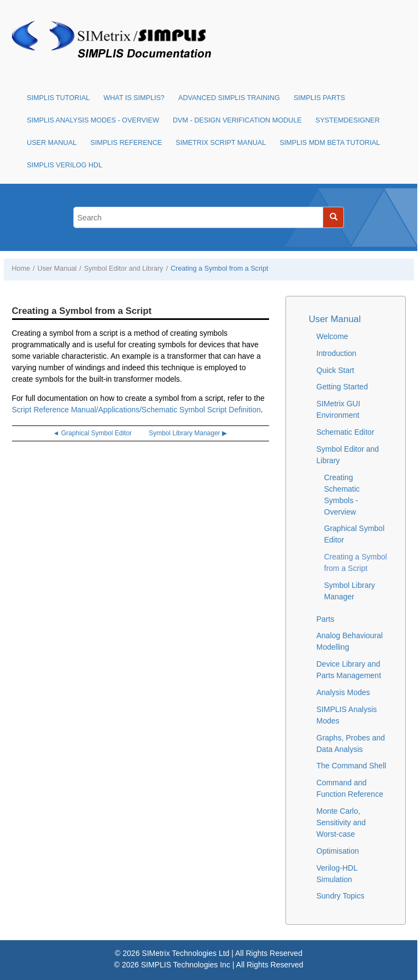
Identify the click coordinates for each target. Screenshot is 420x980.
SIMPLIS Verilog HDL (65, 165)
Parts (326, 619)
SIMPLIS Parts (319, 98)
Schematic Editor (346, 432)
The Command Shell (352, 766)
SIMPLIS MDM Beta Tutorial (329, 143)
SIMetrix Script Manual (221, 143)
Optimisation (338, 851)
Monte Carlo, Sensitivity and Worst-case (341, 822)
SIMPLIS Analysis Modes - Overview (93, 120)
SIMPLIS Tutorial (58, 98)
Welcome (332, 336)
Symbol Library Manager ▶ (188, 433)
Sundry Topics (341, 896)
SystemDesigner (348, 120)
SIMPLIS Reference (126, 143)
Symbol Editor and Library (124, 269)
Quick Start (336, 370)
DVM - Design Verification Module (237, 120)
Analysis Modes (343, 692)
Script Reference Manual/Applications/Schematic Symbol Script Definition (136, 410)
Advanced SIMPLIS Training (229, 98)
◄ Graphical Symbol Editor (92, 433)
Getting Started (342, 387)
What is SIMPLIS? (134, 98)
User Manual (52, 143)
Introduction (337, 353)
